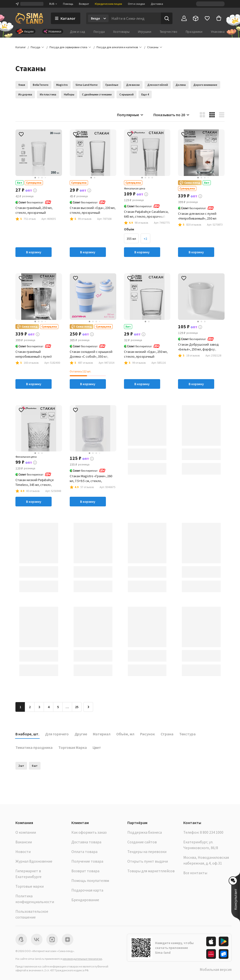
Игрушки (145, 32)
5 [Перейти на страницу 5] (58, 707)
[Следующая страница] (88, 707)
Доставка (157, 4)
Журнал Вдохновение (34, 861)
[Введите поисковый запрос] (135, 18)
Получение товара (87, 861)
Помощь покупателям (90, 880)
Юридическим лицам (108, 4)
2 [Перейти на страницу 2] (30, 707)
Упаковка (218, 32)
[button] (153, 47)
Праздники (194, 32)
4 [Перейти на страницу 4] (49, 707)
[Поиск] (167, 18)
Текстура (187, 734)
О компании (26, 832)
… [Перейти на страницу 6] (67, 707)
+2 (145, 239)
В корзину (34, 252)
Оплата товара (84, 852)
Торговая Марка (73, 747)
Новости (23, 852)
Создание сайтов (142, 842)
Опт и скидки (136, 4)
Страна (167, 734)
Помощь (68, 4)
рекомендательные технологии (82, 959)
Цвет (97, 747)
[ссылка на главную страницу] (29, 18)
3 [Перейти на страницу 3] (39, 707)
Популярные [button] (130, 115)
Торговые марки (30, 886)
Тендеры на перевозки (147, 852)
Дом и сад (78, 32)
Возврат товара (85, 871)
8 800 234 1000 (212, 832)
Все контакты (195, 873)
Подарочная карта (87, 890)
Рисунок (147, 734)
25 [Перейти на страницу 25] (77, 707)
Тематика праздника (34, 747)
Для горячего (57, 734)
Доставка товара (86, 842)
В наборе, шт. (27, 734)
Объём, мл (125, 734)
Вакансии (24, 842)
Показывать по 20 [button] (172, 115)
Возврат (84, 4)
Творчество (168, 32)
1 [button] (20, 707)
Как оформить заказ (89, 832)
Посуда (99, 32)
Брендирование (85, 900)
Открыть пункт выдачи (148, 861)
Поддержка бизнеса (145, 832)
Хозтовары (121, 32)
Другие (81, 734)
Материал (102, 734)
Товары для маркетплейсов (151, 871)
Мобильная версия (216, 969)
